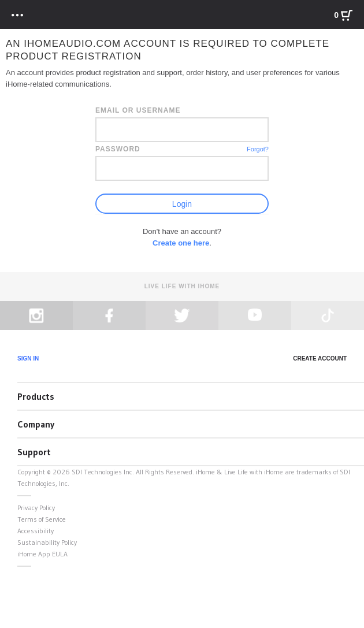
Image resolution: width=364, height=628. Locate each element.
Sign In (28, 358)
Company (36, 424)
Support (34, 452)
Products (36, 396)
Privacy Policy (36, 508)
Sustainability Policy (47, 542)
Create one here (181, 243)
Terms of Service (42, 519)
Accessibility (36, 531)
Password (118, 149)
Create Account (320, 358)
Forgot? (258, 149)
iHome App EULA (42, 554)
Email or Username (138, 110)
